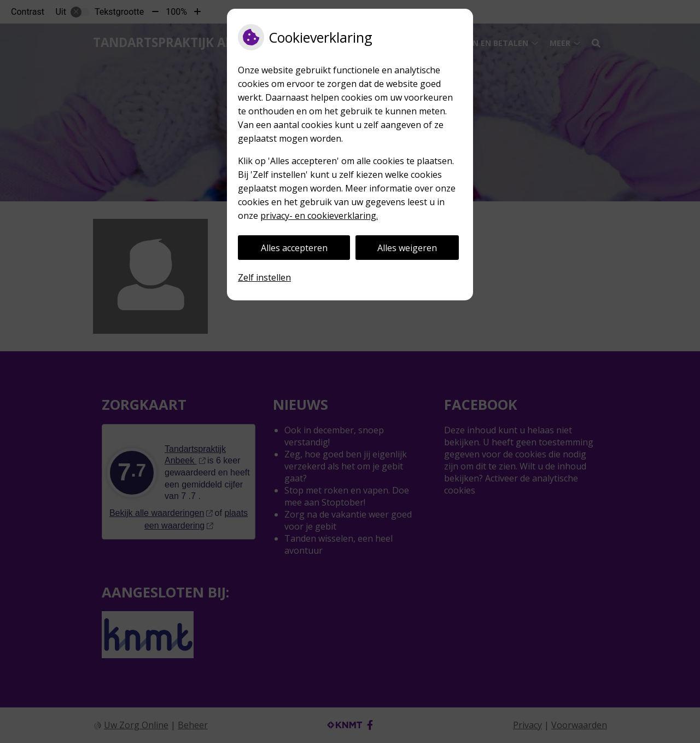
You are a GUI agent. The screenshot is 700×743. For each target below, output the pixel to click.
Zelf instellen (264, 277)
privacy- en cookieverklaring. (319, 216)
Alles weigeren (407, 248)
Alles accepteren (294, 248)
